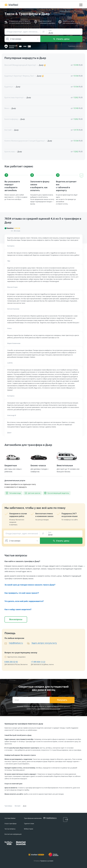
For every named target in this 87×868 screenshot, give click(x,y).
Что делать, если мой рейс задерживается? (24, 601)
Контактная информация (13, 834)
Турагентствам (29, 824)
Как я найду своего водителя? (18, 609)
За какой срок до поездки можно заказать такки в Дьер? (30, 585)
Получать (62, 700)
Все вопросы (16, 619)
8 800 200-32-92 (11, 662)
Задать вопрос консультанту (44, 643)
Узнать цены (61, 39)
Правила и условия (47, 861)
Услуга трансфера (10, 824)
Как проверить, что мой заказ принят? (22, 593)
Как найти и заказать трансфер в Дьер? (22, 561)
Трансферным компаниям (33, 818)
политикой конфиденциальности (49, 709)
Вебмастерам (29, 829)
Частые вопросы (10, 829)
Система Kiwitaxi (10, 818)
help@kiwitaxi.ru (16, 643)
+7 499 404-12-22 (38, 662)
